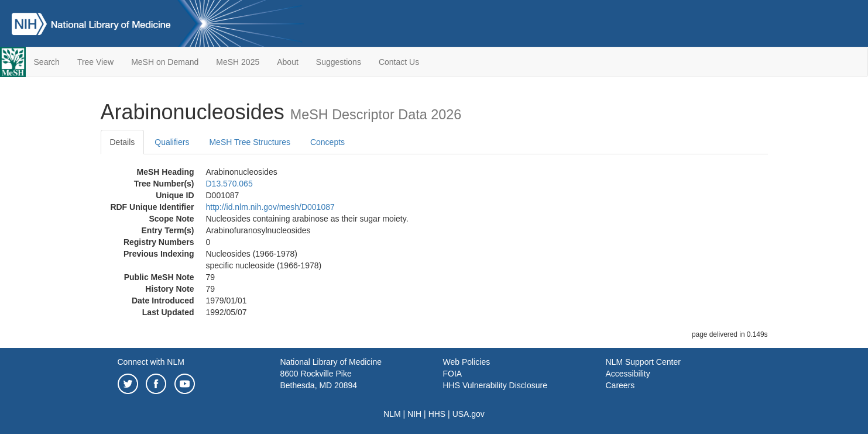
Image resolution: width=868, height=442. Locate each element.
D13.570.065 (229, 184)
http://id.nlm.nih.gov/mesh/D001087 (270, 207)
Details (123, 142)
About (288, 62)
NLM (392, 414)
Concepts (327, 142)
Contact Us (399, 62)
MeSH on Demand (165, 62)
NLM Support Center (643, 362)
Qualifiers (172, 142)
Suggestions (339, 62)
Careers (620, 385)
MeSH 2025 (238, 62)
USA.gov (469, 414)
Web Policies (467, 362)
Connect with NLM (151, 362)
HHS (437, 414)
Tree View (95, 62)
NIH (414, 414)
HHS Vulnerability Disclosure (495, 385)
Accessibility (628, 374)
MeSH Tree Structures (250, 142)
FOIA (453, 374)
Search (47, 62)
